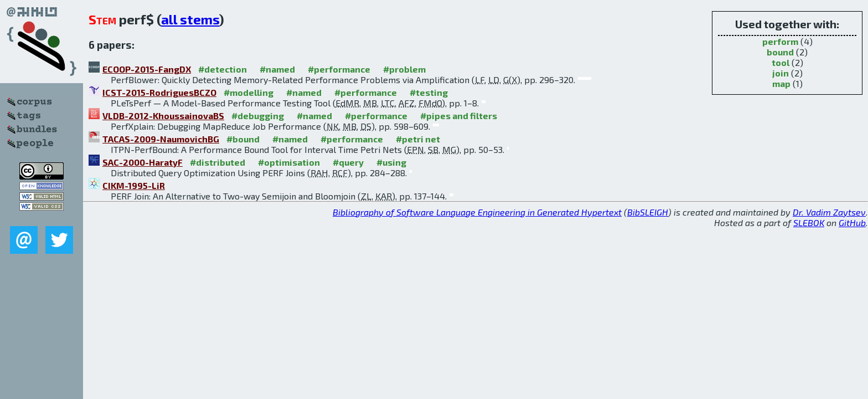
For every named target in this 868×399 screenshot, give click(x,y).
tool (781, 62)
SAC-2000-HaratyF (143, 162)
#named (277, 69)
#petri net (418, 139)
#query (348, 162)
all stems (190, 19)
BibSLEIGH (648, 212)
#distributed (218, 162)
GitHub (852, 222)
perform (780, 41)
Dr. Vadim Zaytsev (829, 212)
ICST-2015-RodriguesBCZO (159, 92)
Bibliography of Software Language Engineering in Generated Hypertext (477, 212)
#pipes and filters (459, 116)
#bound (243, 139)
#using (391, 162)
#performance (339, 69)
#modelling (249, 92)
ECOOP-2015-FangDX (147, 69)
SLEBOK (809, 222)
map (781, 83)
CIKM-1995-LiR (134, 185)
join (781, 73)
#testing (429, 92)
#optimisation (289, 162)
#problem (404, 69)
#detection (223, 69)
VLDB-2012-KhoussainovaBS (163, 116)
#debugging (258, 116)
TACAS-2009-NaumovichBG (161, 139)
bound (780, 52)
